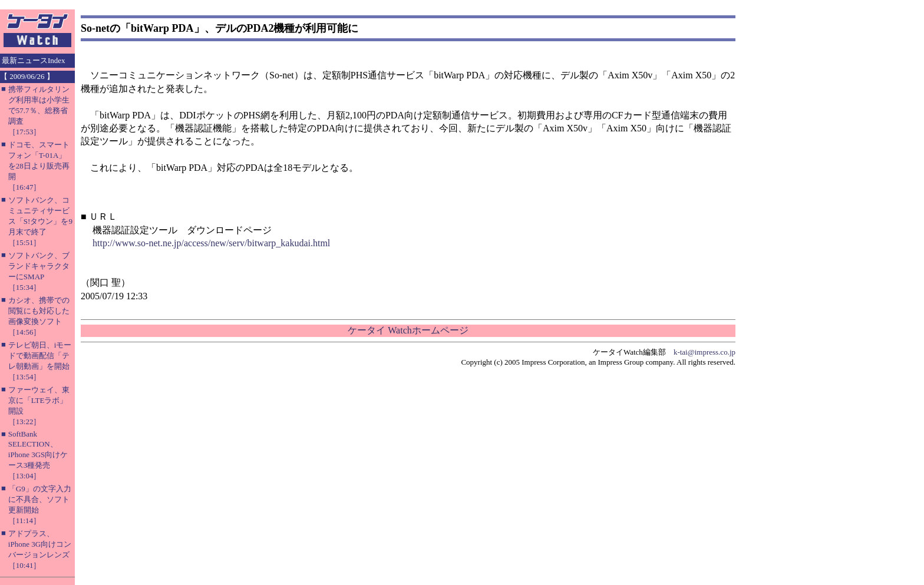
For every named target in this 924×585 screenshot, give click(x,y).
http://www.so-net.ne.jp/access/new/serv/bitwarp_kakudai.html (211, 243)
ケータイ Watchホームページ (408, 330)
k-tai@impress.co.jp (704, 352)
